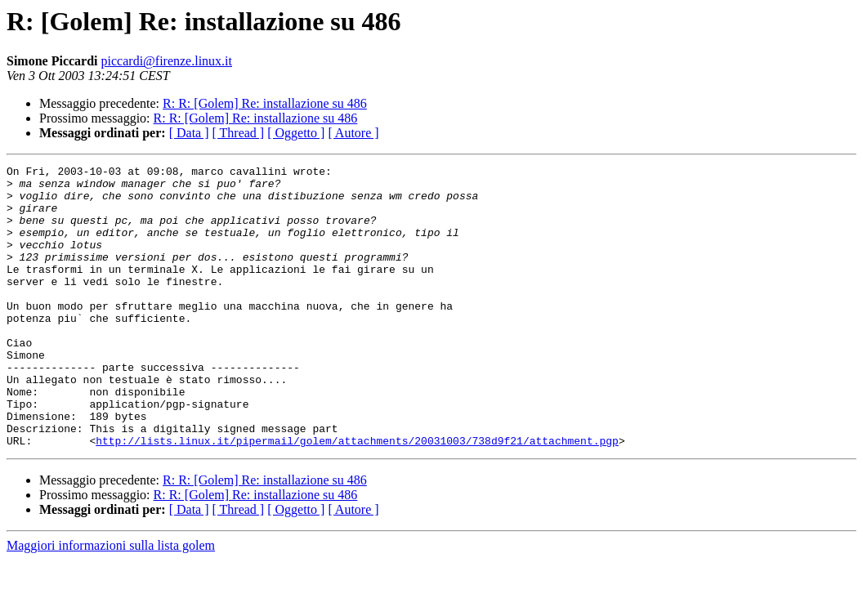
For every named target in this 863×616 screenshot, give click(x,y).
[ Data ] (189, 133)
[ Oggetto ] (296, 133)
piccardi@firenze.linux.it (167, 61)
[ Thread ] (239, 133)
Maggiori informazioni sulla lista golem (111, 602)
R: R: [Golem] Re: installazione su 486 (265, 103)
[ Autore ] (353, 133)
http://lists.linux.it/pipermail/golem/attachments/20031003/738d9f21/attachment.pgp (357, 497)
